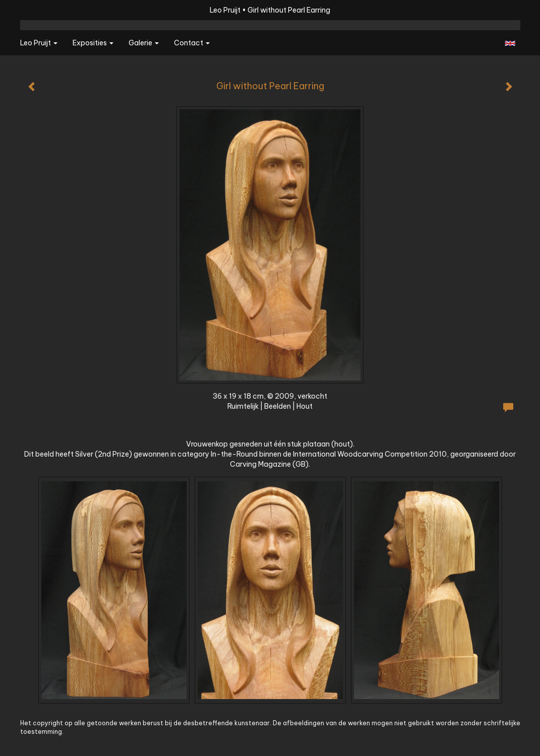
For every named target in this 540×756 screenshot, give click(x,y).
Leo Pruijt (225, 10)
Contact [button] (192, 43)
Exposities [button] (93, 43)
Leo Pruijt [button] (39, 43)
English (510, 43)
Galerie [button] (144, 43)
